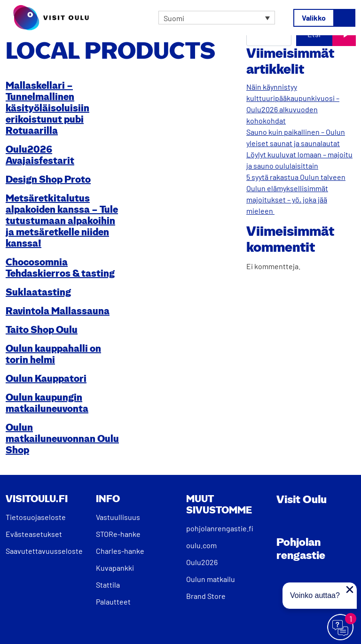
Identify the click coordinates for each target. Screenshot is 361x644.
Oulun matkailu (211, 579)
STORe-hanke (118, 534)
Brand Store (206, 596)
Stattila (108, 585)
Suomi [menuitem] (174, 18)
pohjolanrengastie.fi (220, 528)
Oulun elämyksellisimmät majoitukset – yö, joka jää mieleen (287, 199)
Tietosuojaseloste (36, 517)
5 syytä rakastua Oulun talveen (296, 177)
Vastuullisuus (118, 517)
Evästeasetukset (34, 534)
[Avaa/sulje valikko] (324, 18)
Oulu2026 (202, 562)
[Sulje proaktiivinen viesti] (350, 590)
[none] (217, 18)
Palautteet (113, 601)
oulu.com (201, 545)
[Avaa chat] (341, 628)
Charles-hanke (120, 551)
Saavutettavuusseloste (44, 551)
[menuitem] (217, 18)
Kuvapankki (115, 568)
